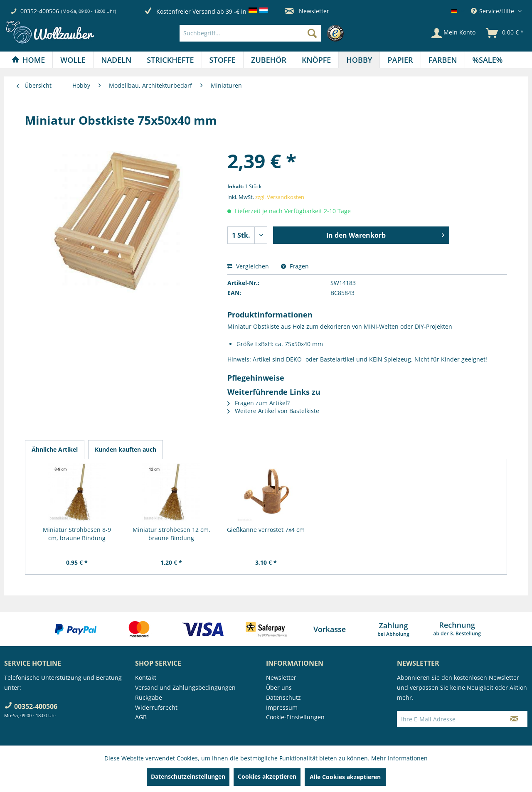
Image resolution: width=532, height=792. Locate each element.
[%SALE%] (488, 60)
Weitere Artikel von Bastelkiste (273, 411)
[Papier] (400, 60)
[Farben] (443, 60)
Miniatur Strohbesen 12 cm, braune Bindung (171, 534)
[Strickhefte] (170, 60)
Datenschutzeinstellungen (188, 776)
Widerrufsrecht (156, 707)
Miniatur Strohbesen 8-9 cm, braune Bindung (77, 534)
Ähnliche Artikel (55, 449)
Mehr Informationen (399, 758)
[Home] (28, 60)
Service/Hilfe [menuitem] (493, 11)
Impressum (282, 707)
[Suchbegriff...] (250, 33)
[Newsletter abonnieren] (514, 719)
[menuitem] (264, 33)
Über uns (279, 687)
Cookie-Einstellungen (295, 717)
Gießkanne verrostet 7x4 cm (266, 530)
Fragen (295, 266)
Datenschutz (283, 697)
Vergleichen (248, 266)
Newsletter (307, 11)
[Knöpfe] (316, 60)
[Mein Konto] (453, 33)
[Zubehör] (269, 60)
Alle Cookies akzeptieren (345, 777)
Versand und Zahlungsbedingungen (185, 687)
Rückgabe (149, 697)
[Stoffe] (223, 60)
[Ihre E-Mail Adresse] (449, 719)
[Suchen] (312, 33)
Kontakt (146, 678)
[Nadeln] (116, 60)
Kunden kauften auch (126, 449)
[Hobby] (359, 60)
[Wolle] (73, 60)
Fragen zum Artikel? (259, 403)
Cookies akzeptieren (267, 776)
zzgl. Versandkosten (280, 197)
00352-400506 (40, 11)
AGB (141, 717)
